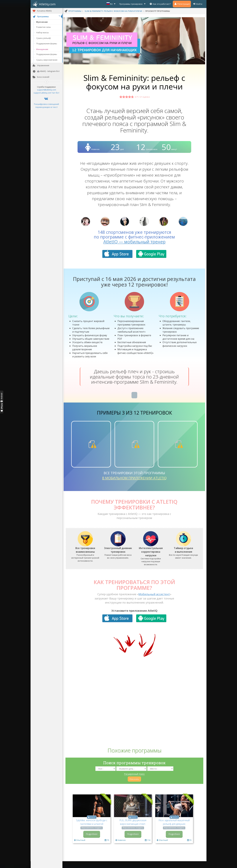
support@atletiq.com (47, 90)
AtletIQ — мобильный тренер (134, 249)
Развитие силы (44, 27)
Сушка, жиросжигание (47, 60)
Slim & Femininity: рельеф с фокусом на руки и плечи (113, 11)
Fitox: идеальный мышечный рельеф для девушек (174, 830)
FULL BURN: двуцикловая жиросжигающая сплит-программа (133, 831)
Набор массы (43, 32)
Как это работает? (160, 4)
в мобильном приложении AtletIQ (134, 485)
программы (75, 11)
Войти (198, 4)
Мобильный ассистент (154, 602)
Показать (134, 787)
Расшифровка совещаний (46, 104)
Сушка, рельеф (43, 38)
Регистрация (182, 4)
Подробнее (92, 841)
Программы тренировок (133, 4)
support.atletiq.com (42, 93)
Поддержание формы (47, 43)
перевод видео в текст (47, 107)
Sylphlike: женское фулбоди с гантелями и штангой (92, 830)
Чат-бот (56, 93)
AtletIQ (93, 825)
